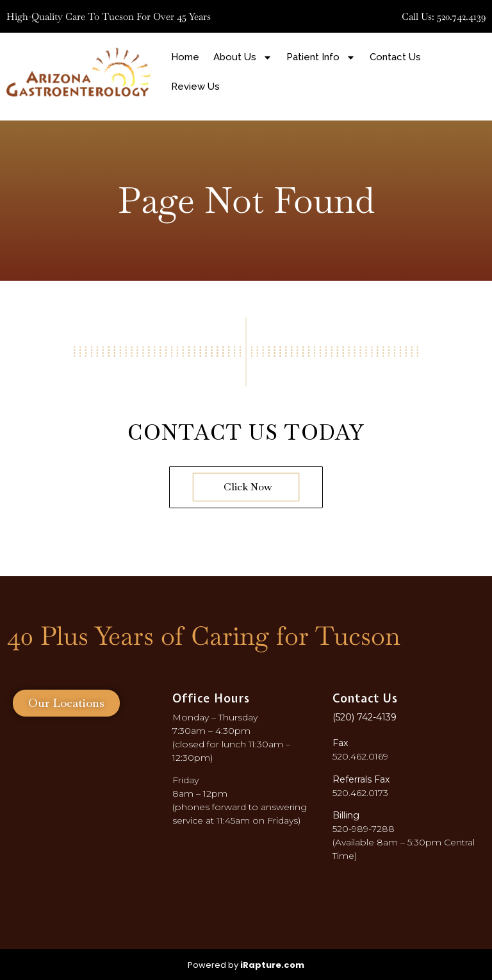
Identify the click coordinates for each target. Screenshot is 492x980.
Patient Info (321, 57)
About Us (243, 57)
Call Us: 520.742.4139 (444, 16)
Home (185, 57)
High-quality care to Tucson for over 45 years (109, 16)
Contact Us (395, 57)
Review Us (195, 87)
